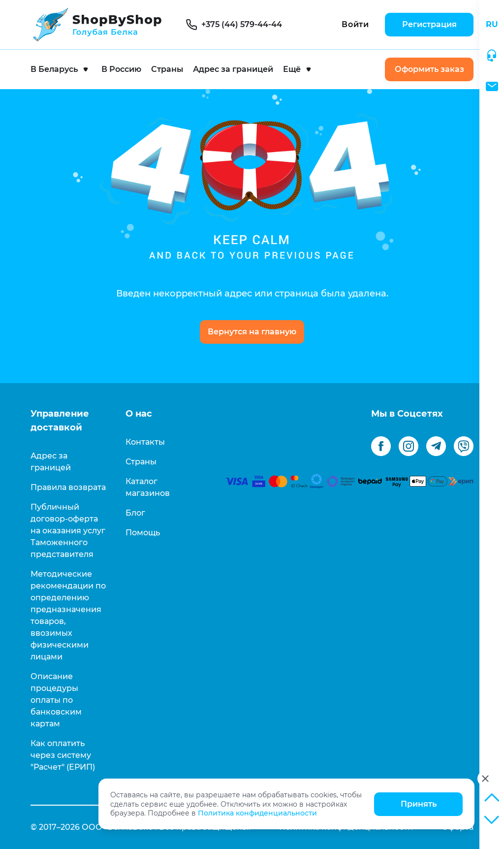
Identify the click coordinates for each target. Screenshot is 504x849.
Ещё (292, 69)
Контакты (145, 442)
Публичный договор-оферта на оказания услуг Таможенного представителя (68, 531)
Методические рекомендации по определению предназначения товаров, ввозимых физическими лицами (68, 615)
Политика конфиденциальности (257, 813)
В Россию (121, 69)
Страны (167, 69)
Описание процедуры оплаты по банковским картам (56, 700)
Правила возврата (68, 487)
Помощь (143, 533)
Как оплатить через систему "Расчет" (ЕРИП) (63, 755)
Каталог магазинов (148, 487)
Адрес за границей (233, 69)
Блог (135, 513)
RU (492, 24)
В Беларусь (54, 69)
